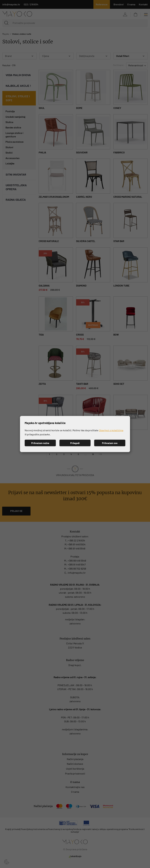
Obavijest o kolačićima (111, 430)
